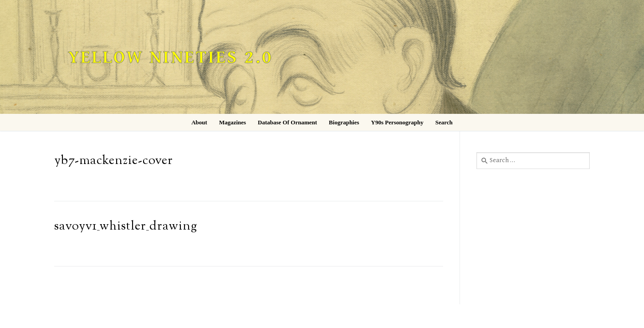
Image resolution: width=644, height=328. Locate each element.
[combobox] (533, 160)
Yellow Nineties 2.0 (170, 58)
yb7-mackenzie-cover (114, 161)
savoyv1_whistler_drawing (126, 227)
